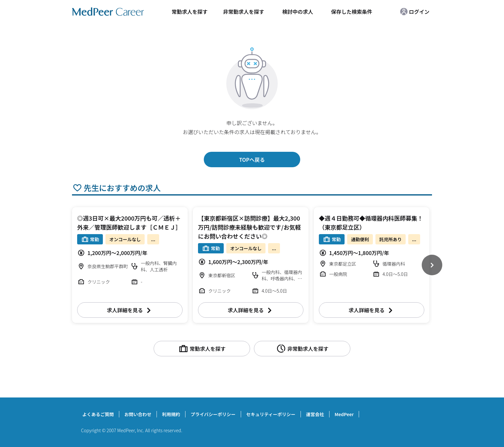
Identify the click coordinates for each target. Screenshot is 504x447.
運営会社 (315, 414)
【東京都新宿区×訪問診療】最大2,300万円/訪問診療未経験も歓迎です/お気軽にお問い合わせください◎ (249, 227)
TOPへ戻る (252, 160)
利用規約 (171, 414)
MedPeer (344, 414)
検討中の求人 (298, 12)
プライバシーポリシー (213, 414)
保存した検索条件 (352, 12)
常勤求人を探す (190, 12)
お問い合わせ (138, 414)
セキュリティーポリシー (271, 414)
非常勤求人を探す (244, 12)
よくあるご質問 (98, 414)
